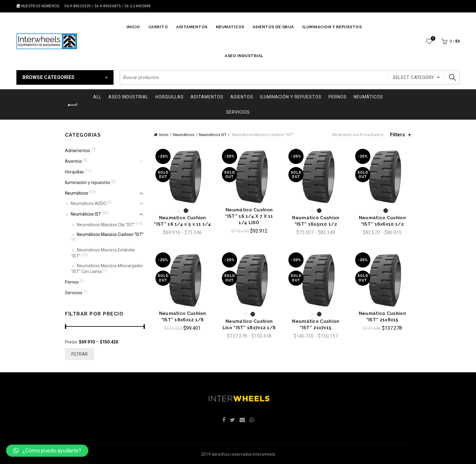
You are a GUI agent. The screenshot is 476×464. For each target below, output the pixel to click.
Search (452, 77)
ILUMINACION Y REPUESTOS (332, 27)
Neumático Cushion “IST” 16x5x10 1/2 (316, 221)
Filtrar (80, 354)
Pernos (338, 97)
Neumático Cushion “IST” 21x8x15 (382, 317)
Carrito (158, 27)
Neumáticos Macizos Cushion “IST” (110, 234)
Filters (398, 135)
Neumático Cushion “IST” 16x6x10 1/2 (382, 221)
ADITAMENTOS (192, 27)
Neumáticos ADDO (88, 203)
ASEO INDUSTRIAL (244, 56)
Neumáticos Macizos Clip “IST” (106, 225)
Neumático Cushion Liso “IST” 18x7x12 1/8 (249, 324)
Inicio (133, 27)
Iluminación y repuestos (291, 97)
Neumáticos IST (213, 135)
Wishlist (432, 39)
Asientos (242, 97)
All (97, 97)
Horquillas (170, 97)
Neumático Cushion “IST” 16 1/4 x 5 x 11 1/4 (182, 221)
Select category (413, 77)
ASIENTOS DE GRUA (273, 27)
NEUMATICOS (230, 27)
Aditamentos (207, 97)
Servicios (238, 112)
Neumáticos (368, 97)
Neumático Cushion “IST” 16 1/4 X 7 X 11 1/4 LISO (249, 216)
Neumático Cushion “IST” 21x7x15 (316, 324)
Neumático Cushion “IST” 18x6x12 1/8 (183, 317)
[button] (47, 451)
